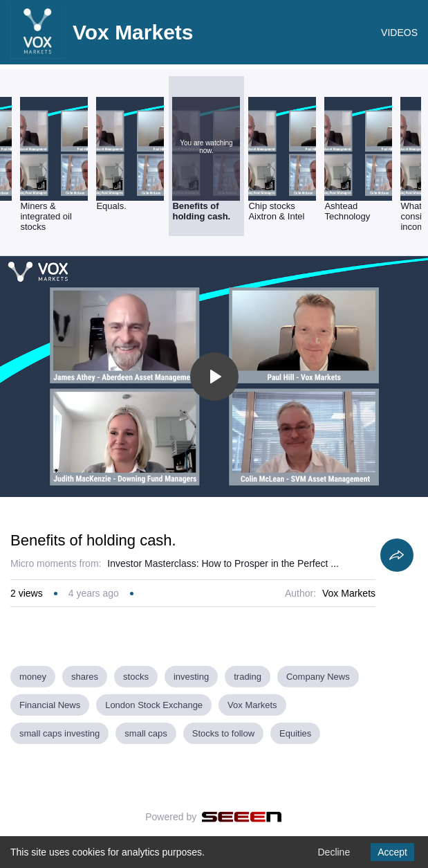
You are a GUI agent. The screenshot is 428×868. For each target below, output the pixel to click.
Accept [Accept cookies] (392, 852)
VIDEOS (399, 33)
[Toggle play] (214, 377)
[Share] (397, 555)
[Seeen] (242, 817)
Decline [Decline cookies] (334, 852)
